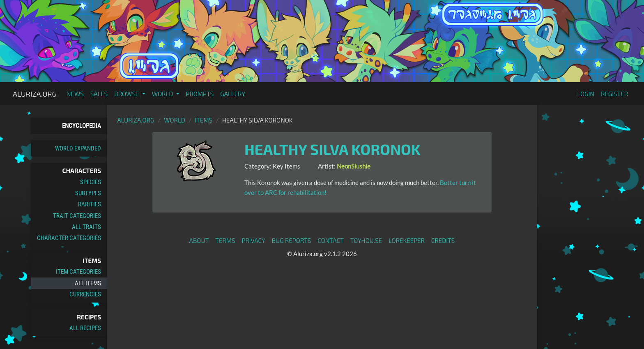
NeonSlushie (354, 166)
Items (204, 120)
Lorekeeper (407, 240)
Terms (225, 240)
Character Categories (69, 238)
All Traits (86, 227)
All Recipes (85, 328)
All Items (88, 283)
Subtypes (88, 193)
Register (614, 94)
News (75, 94)
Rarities (90, 204)
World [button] (163, 94)
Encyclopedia (82, 126)
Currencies (85, 294)
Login (586, 94)
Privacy (254, 240)
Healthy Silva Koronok (332, 149)
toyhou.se (366, 240)
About (199, 240)
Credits (443, 240)
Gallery (233, 94)
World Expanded (78, 148)
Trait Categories (77, 216)
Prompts (200, 94)
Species (91, 182)
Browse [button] (127, 94)
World (175, 120)
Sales (99, 94)
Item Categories (78, 272)
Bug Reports (292, 240)
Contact (331, 240)
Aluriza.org (35, 94)
